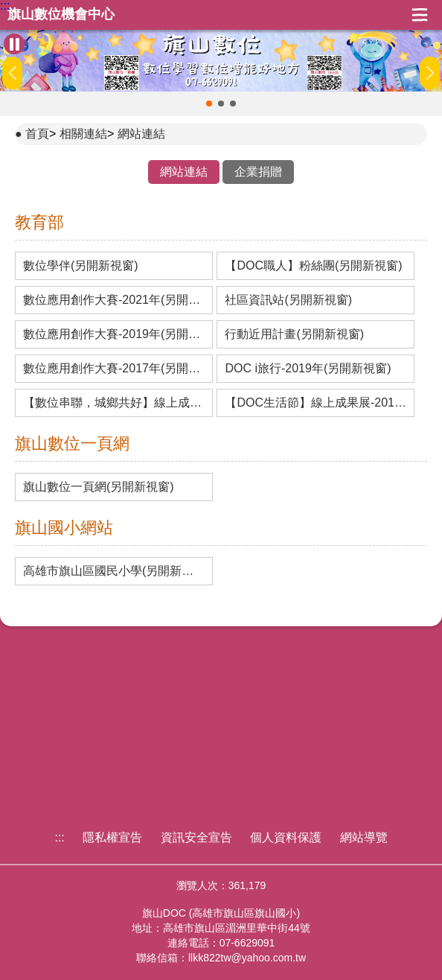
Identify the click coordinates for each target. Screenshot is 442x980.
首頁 (37, 134)
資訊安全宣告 (196, 837)
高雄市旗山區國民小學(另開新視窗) (114, 571)
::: (5, 6)
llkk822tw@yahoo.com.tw (247, 958)
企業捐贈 (258, 172)
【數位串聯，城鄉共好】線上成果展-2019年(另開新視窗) (114, 403)
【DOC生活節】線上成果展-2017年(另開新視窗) (316, 403)
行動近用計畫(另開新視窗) (294, 334)
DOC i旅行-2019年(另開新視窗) (308, 369)
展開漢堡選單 (420, 15)
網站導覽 (364, 837)
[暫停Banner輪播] (14, 44)
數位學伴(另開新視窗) (81, 266)
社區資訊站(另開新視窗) (288, 300)
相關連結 (83, 134)
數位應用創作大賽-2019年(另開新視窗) (114, 334)
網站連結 (141, 134)
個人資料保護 (286, 837)
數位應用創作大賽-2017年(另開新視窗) (114, 369)
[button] (209, 104)
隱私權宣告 (112, 837)
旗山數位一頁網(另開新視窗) (99, 487)
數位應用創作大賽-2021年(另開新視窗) (114, 300)
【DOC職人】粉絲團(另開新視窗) (313, 266)
